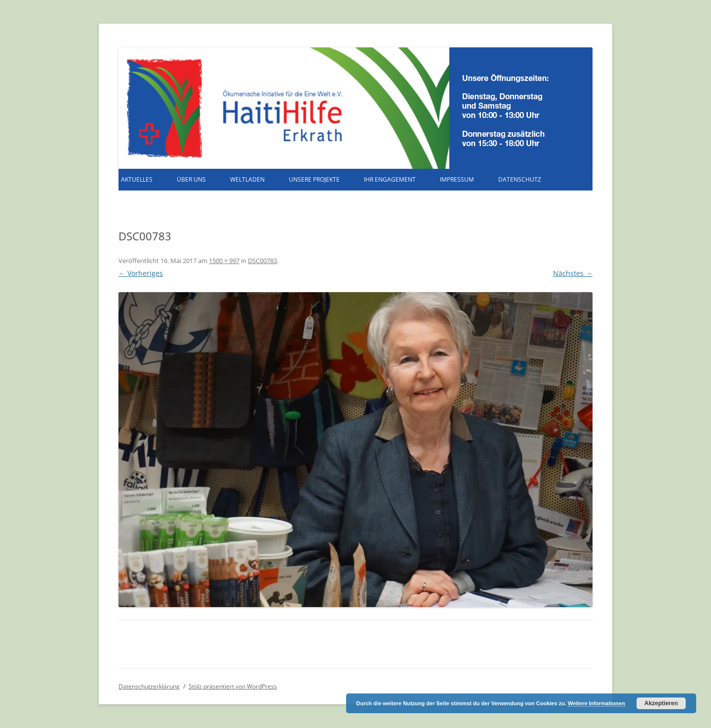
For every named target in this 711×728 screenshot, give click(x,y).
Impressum (457, 179)
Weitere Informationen (596, 703)
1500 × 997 (224, 261)
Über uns (191, 179)
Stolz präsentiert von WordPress (233, 686)
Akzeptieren (661, 703)
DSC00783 (262, 261)
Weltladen (247, 179)
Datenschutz (520, 179)
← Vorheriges (141, 273)
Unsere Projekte (314, 179)
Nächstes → (573, 273)
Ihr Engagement (390, 179)
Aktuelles (137, 179)
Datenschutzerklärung (149, 686)
